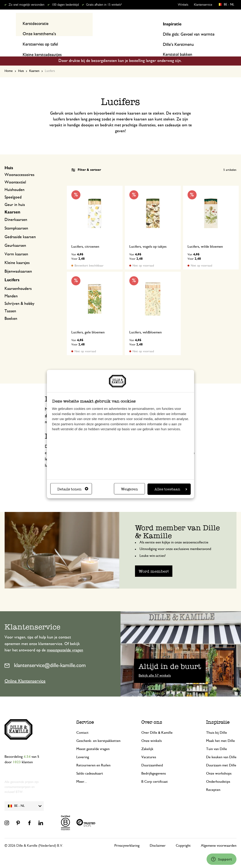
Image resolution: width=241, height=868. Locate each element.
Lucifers (12, 271)
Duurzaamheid (152, 757)
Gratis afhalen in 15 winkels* (104, 5)
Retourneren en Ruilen (93, 757)
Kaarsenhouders (18, 280)
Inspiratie (207, 41)
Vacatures (149, 748)
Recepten (229, 41)
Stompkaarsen (16, 220)
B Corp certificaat (155, 773)
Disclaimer (158, 837)
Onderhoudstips (218, 773)
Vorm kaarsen (16, 246)
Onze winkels (152, 732)
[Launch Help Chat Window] (222, 859)
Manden (11, 288)
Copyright (183, 837)
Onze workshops (219, 765)
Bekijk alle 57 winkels (155, 667)
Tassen (10, 303)
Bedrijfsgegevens (154, 765)
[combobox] (118, 23)
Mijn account (218, 23)
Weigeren (129, 489)
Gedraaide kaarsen (20, 228)
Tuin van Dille (217, 740)
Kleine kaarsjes (17, 254)
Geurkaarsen (15, 237)
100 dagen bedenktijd (65, 5)
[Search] (169, 23)
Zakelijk (147, 740)
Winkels (183, 5)
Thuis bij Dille (217, 724)
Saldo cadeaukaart (90, 765)
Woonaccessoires (19, 166)
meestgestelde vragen (65, 641)
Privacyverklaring (127, 837)
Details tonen (73, 489)
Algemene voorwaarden (219, 837)
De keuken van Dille (221, 748)
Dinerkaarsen (16, 211)
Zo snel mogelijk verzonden (27, 5)
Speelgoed (13, 189)
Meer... (82, 773)
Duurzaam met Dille (221, 757)
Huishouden (14, 181)
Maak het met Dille (221, 732)
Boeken (11, 310)
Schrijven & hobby (19, 295)
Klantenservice (203, 5)
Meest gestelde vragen (93, 740)
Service (85, 713)
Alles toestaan (171, 489)
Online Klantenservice (25, 672)
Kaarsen (34, 62)
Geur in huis (15, 196)
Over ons (152, 713)
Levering (83, 748)
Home (9, 62)
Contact (82, 724)
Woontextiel (15, 174)
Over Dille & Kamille (157, 724)
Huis (21, 62)
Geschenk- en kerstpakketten (98, 732)
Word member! (154, 562)
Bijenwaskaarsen (18, 263)
